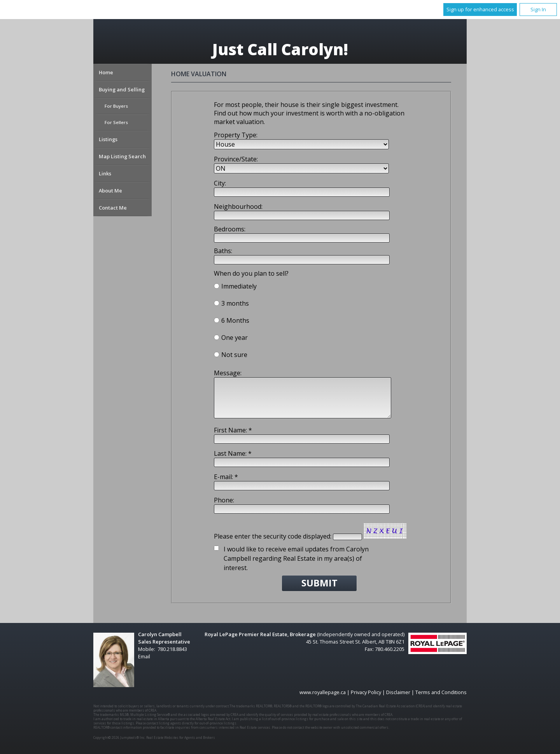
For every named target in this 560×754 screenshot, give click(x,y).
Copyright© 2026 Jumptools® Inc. (119, 737)
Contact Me (113, 208)
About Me (110, 191)
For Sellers (116, 122)
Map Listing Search (122, 156)
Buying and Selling (122, 89)
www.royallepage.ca (323, 692)
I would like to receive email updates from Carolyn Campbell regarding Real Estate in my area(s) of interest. (296, 558)
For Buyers (116, 106)
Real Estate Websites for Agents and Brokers (181, 737)
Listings (108, 139)
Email (144, 656)
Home (106, 72)
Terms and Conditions (441, 692)
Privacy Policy (366, 692)
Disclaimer (398, 692)
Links (105, 173)
